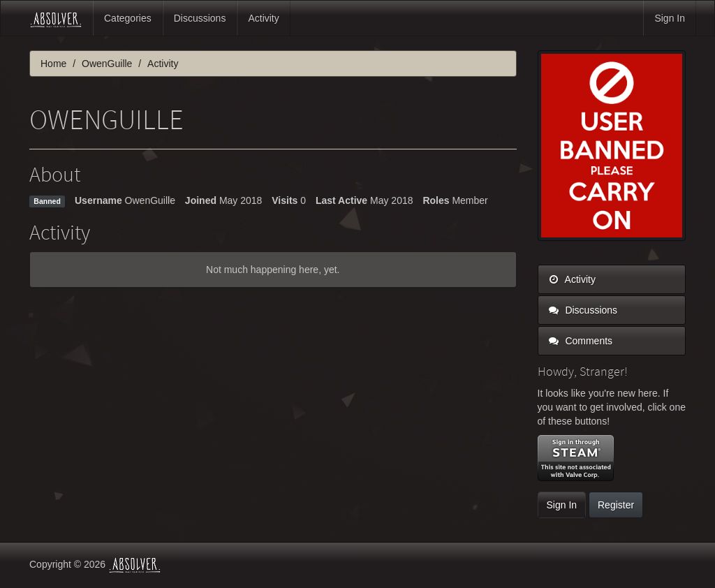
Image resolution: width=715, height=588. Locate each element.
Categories (128, 18)
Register (616, 505)
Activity (263, 18)
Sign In (670, 18)
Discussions (200, 18)
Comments (581, 341)
